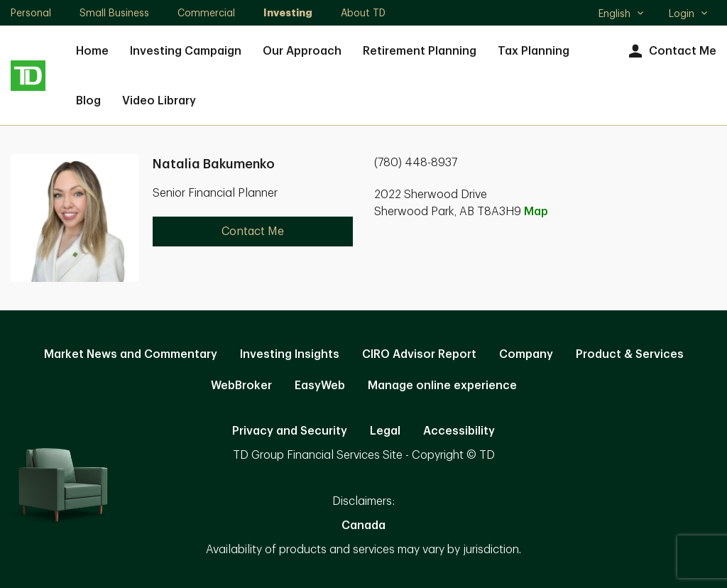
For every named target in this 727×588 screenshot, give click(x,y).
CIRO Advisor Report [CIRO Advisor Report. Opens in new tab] (419, 354)
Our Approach (302, 51)
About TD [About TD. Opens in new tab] (363, 13)
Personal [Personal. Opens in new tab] (31, 13)
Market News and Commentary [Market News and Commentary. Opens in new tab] (131, 354)
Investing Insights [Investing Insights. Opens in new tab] (290, 354)
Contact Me (671, 51)
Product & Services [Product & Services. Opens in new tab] (630, 354)
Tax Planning (534, 51)
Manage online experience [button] (442, 386)
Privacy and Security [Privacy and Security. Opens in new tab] (290, 431)
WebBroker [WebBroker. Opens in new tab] (241, 386)
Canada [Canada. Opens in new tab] (363, 526)
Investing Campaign (186, 51)
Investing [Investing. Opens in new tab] (288, 13)
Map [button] (536, 212)
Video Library (159, 101)
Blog (88, 101)
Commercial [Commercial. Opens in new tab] (206, 13)
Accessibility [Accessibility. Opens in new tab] (459, 431)
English (622, 15)
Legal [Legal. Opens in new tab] (385, 431)
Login (689, 13)
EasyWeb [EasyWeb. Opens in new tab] (320, 386)
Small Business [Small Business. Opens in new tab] (114, 13)
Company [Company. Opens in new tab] (526, 354)
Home (92, 51)
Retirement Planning (420, 51)
